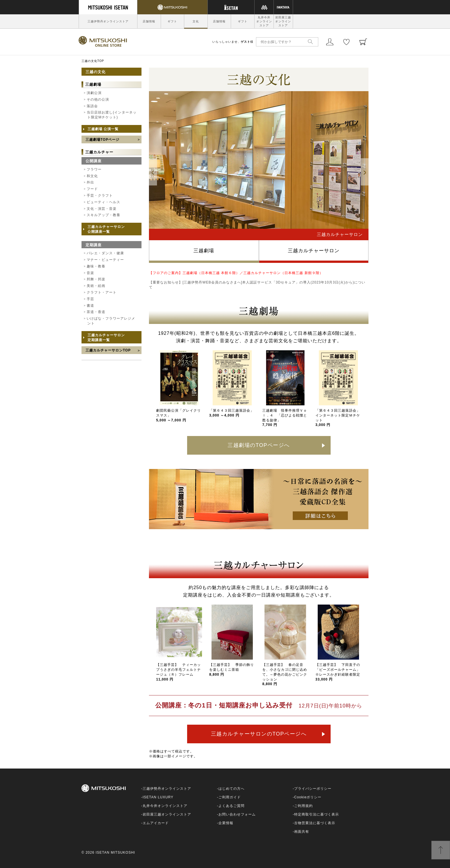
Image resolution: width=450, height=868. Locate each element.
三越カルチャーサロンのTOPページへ (259, 734)
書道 (90, 306)
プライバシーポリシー (313, 789)
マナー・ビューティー (105, 260)
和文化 (92, 176)
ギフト (172, 21)
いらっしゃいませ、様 (233, 42)
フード (92, 189)
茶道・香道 (96, 312)
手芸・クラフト (100, 196)
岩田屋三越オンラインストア (283, 21)
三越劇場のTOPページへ (259, 445)
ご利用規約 (303, 806)
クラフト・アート (102, 292)
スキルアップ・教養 (103, 215)
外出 (90, 182)
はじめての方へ (231, 789)
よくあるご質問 (231, 806)
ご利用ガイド (230, 797)
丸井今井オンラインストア (264, 21)
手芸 (90, 299)
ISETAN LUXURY (158, 797)
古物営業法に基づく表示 (315, 823)
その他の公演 (98, 99)
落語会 (92, 106)
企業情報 (226, 823)
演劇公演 (94, 93)
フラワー (94, 169)
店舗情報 (149, 21)
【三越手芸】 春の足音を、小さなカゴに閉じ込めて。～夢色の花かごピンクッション (285, 674)
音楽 (90, 273)
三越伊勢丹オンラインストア (108, 21)
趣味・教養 (96, 266)
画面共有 (302, 832)
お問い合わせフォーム (237, 814)
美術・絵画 (96, 286)
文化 (196, 21)
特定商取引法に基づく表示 (317, 814)
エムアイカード (156, 823)
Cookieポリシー (308, 797)
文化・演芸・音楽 (102, 209)
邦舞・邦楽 (96, 279)
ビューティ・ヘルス (103, 202)
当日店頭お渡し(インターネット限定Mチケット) (112, 115)
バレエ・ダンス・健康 (105, 253)
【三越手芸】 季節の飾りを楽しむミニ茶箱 (232, 670)
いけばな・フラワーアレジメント (111, 321)
